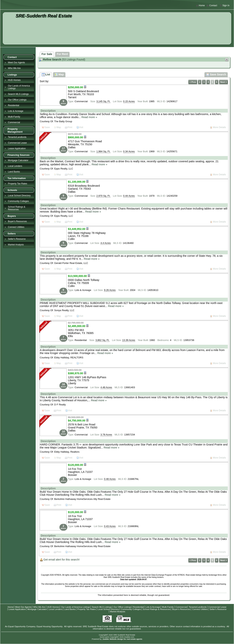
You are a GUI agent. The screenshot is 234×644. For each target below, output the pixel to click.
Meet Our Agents (16, 63)
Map (59, 127)
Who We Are (14, 68)
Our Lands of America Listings (19, 87)
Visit (81, 127)
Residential (13, 105)
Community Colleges (18, 201)
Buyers (12, 216)
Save (47, 127)
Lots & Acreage (16, 111)
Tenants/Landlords (17, 137)
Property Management (15, 130)
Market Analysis (16, 245)
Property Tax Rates (18, 184)
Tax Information (17, 178)
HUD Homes (14, 80)
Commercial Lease (17, 143)
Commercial (14, 122)
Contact (212, 6)
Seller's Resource (17, 239)
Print (70, 127)
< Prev (193, 82)
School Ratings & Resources (17, 208)
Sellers (12, 234)
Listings (12, 75)
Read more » (89, 117)
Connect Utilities (16, 227)
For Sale (47, 54)
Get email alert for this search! (62, 560)
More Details (219, 127)
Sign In (225, 6)
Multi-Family (14, 117)
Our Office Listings (17, 100)
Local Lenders (15, 166)
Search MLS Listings (18, 94)
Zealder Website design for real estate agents (122, 639)
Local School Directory (19, 196)
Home (200, 6)
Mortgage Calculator (18, 160)
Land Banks (14, 172)
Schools (12, 190)
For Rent (62, 54)
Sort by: (44, 81)
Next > (224, 82)
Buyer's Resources (17, 221)
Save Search (216, 75)
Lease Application (17, 148)
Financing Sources (18, 155)
